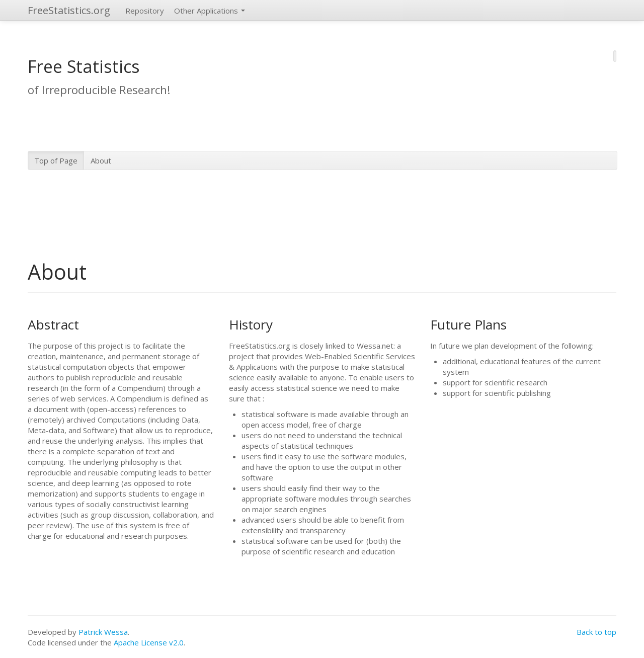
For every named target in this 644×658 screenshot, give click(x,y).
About (101, 160)
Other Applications (210, 11)
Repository (145, 11)
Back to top (596, 632)
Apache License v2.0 (149, 642)
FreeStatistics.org (69, 10)
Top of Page (56, 160)
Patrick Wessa (103, 632)
